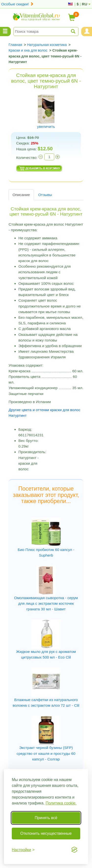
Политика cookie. (61, 803)
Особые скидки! (17, 4)
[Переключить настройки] (23, 850)
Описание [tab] (21, 195)
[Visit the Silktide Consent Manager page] (74, 850)
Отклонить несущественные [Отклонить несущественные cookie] (46, 833)
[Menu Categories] (5, 32)
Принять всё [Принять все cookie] (46, 818)
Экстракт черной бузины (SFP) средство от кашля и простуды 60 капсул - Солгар (46, 753)
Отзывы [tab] (45, 195)
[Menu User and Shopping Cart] (87, 32)
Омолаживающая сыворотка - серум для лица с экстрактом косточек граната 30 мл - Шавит (46, 603)
